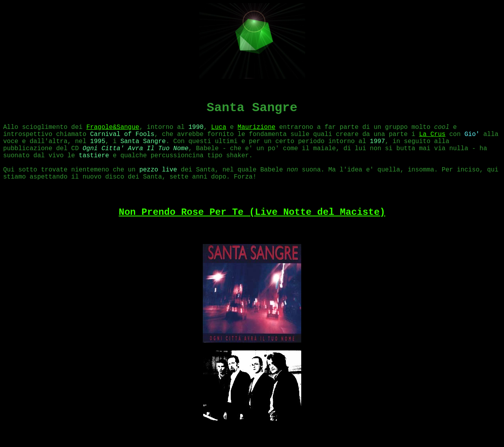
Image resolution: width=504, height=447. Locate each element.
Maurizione (256, 127)
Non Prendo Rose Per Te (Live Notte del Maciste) (252, 212)
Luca (219, 127)
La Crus (432, 134)
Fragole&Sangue (113, 127)
